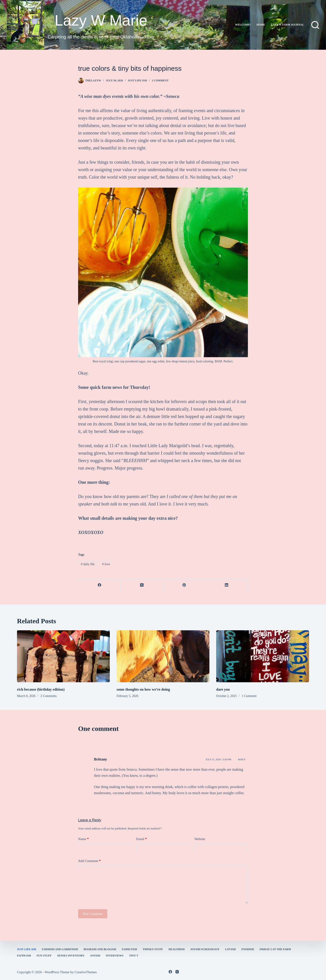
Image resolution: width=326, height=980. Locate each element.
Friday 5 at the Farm (275, 949)
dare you (223, 689)
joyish (95, 956)
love (106, 564)
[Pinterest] (184, 585)
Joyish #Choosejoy (205, 949)
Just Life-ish (137, 80)
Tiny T (134, 956)
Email (142, 839)
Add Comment (89, 861)
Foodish (248, 949)
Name (83, 839)
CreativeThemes (86, 972)
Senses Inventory (71, 956)
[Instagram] (177, 972)
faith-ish (24, 956)
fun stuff (44, 956)
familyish (129, 949)
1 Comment (160, 80)
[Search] (315, 25)
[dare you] (263, 656)
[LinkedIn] (227, 585)
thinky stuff (153, 949)
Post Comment (93, 914)
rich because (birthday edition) (41, 689)
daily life (88, 564)
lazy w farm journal (287, 25)
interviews (115, 956)
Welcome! (243, 25)
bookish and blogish (100, 949)
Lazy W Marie (101, 20)
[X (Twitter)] (142, 585)
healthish (177, 949)
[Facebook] (99, 585)
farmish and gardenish (60, 949)
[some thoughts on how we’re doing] (163, 656)
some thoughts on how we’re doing (143, 689)
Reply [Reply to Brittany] (242, 759)
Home (261, 25)
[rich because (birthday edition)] (63, 656)
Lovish (231, 949)
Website (200, 839)
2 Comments (49, 696)
